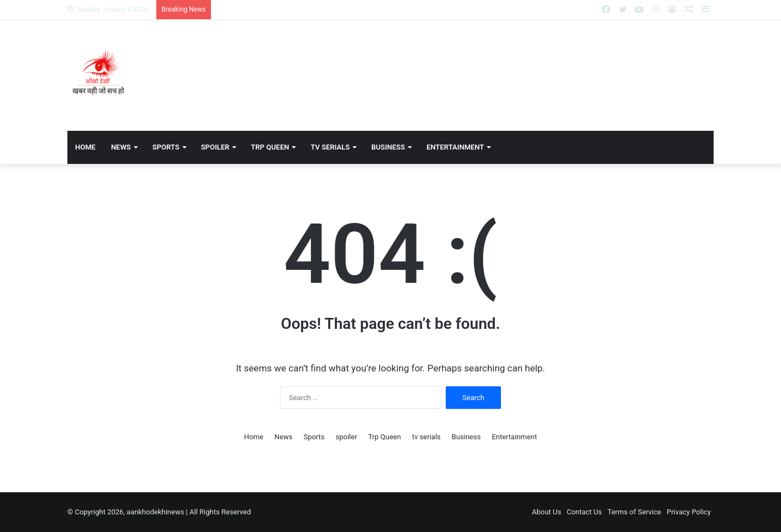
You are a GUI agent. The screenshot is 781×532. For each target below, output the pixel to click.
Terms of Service (634, 512)
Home (85, 147)
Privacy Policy (689, 512)
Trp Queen (270, 147)
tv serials (330, 147)
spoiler (215, 147)
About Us (547, 512)
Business (388, 147)
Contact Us (584, 512)
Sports (166, 147)
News (121, 147)
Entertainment (455, 147)
